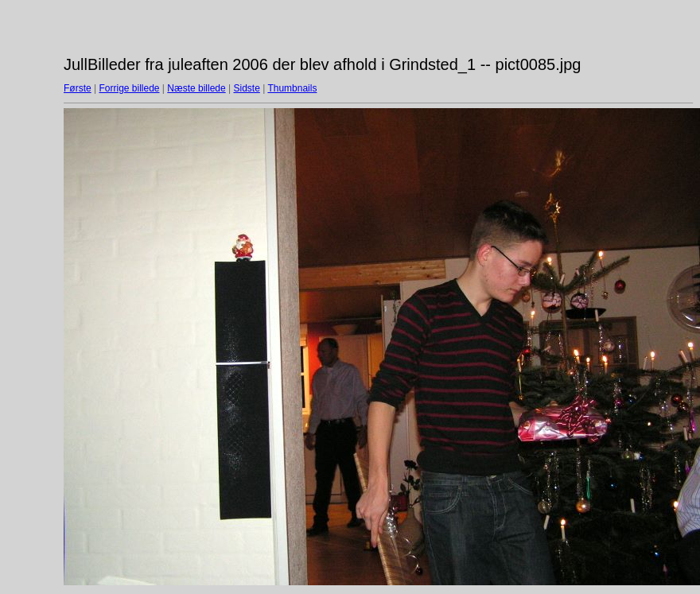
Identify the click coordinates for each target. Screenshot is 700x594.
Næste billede (196, 88)
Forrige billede (129, 88)
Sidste (246, 88)
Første (78, 88)
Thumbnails (292, 88)
